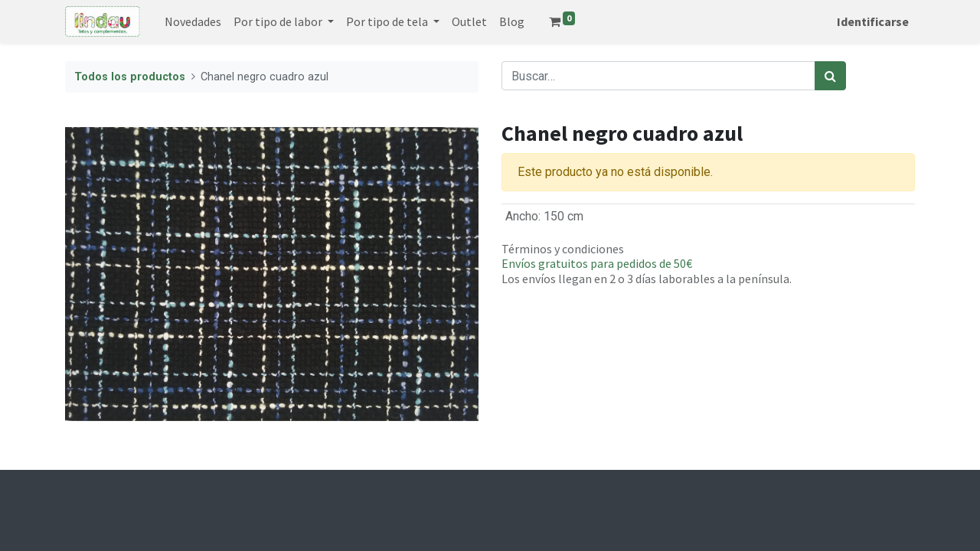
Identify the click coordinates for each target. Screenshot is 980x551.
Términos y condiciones (563, 249)
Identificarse (873, 21)
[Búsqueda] (830, 76)
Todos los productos (130, 77)
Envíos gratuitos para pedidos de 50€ (597, 263)
